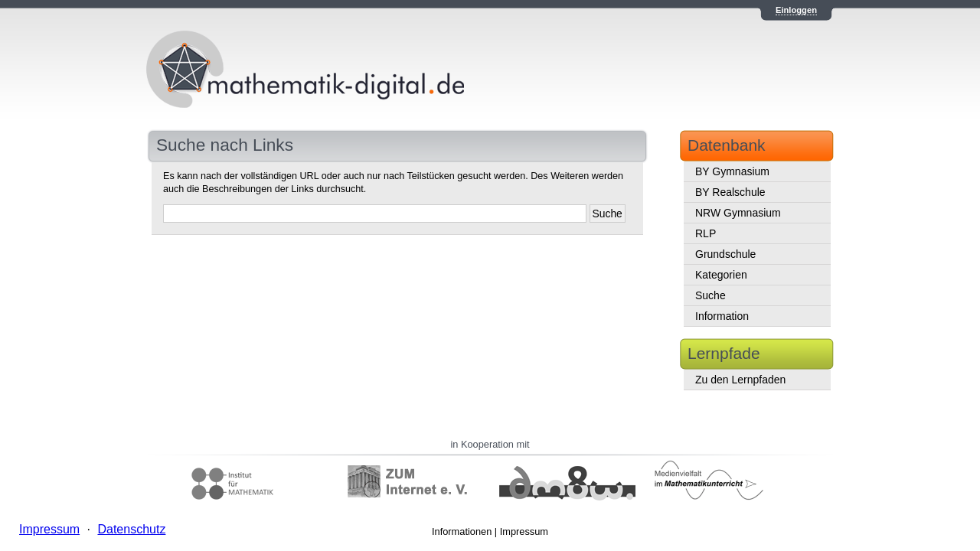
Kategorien (721, 275)
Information (722, 316)
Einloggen (796, 10)
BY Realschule (730, 192)
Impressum (524, 531)
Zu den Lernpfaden (740, 380)
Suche (710, 295)
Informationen (462, 531)
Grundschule (725, 254)
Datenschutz (131, 529)
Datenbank (727, 145)
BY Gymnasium (732, 171)
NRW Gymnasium (738, 213)
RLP (706, 233)
